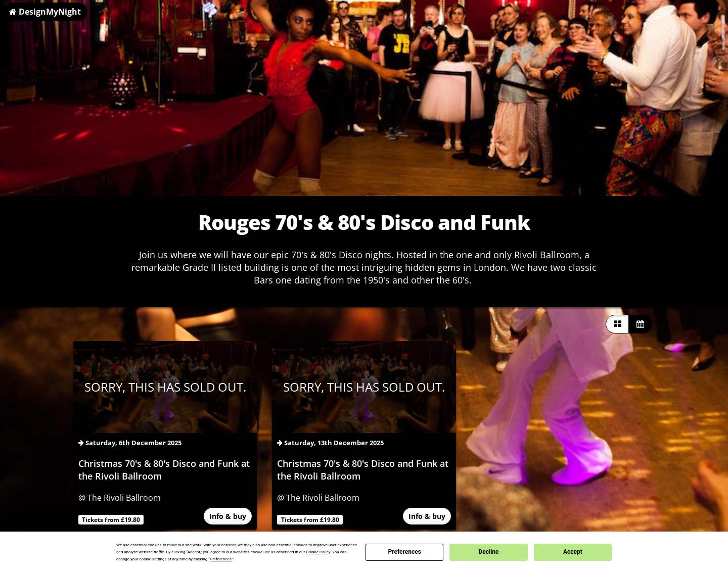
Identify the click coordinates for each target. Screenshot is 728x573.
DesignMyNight (45, 12)
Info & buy (228, 516)
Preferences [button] (221, 559)
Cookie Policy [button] (318, 552)
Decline (488, 552)
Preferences (404, 552)
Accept (573, 552)
